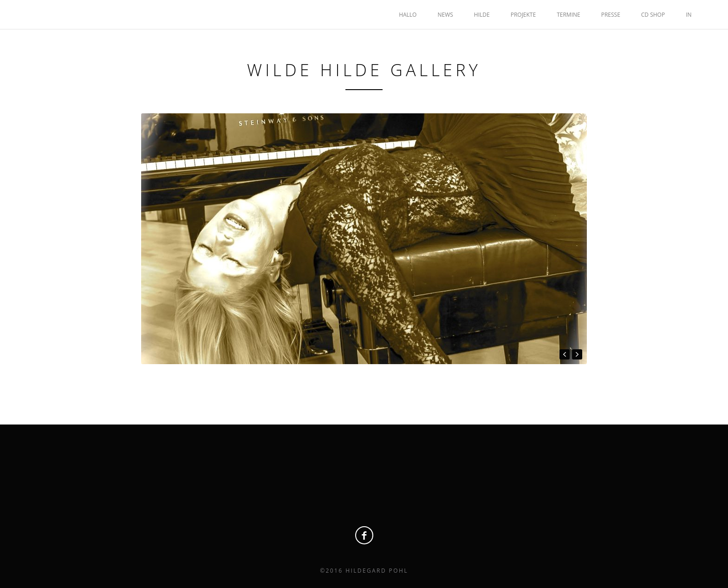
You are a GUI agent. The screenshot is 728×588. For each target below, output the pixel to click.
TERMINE (569, 15)
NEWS (445, 15)
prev (565, 354)
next (577, 354)
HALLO (408, 15)
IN (689, 15)
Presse (611, 15)
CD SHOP (653, 15)
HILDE (482, 15)
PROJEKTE (523, 15)
